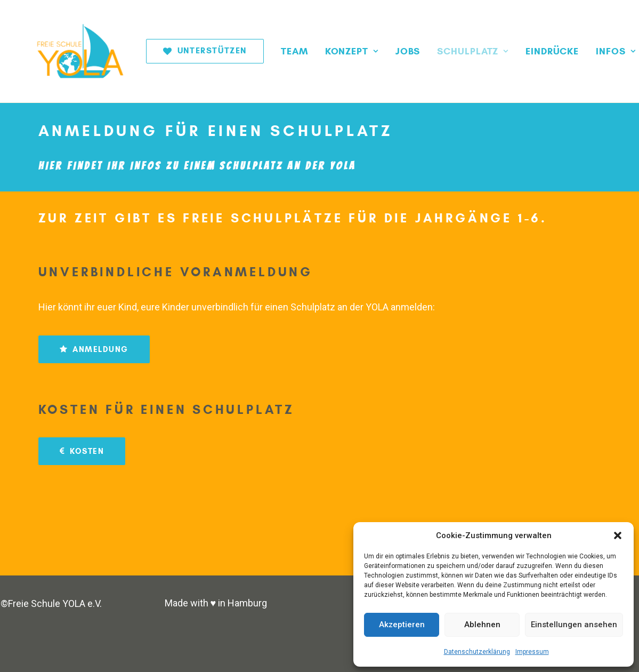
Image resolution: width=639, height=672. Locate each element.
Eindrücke (524, 51)
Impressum (532, 652)
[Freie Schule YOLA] (69, 51)
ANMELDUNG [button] (94, 349)
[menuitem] (181, 51)
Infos (588, 51)
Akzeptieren (402, 625)
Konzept (324, 51)
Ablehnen (482, 625)
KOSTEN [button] (82, 451)
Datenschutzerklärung (477, 652)
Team (267, 51)
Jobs (380, 51)
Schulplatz (445, 51)
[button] (618, 535)
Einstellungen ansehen (574, 625)
